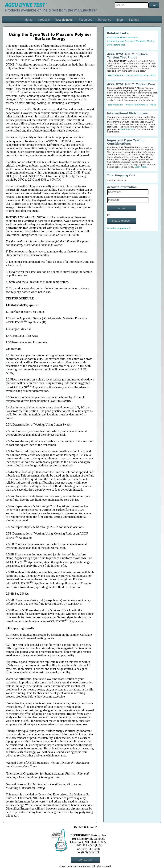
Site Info (134, 20)
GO (154, 6)
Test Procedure (115, 75)
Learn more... (141, 167)
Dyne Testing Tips (116, 45)
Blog (120, 20)
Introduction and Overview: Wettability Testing (131, 41)
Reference (105, 20)
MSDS (153, 75)
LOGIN (122, 209)
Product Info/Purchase (137, 75)
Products (44, 20)
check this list (127, 129)
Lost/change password (119, 228)
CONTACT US (85, 860)
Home (29, 20)
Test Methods (64, 20)
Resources (85, 20)
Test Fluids (123, 37)
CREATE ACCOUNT (121, 221)
